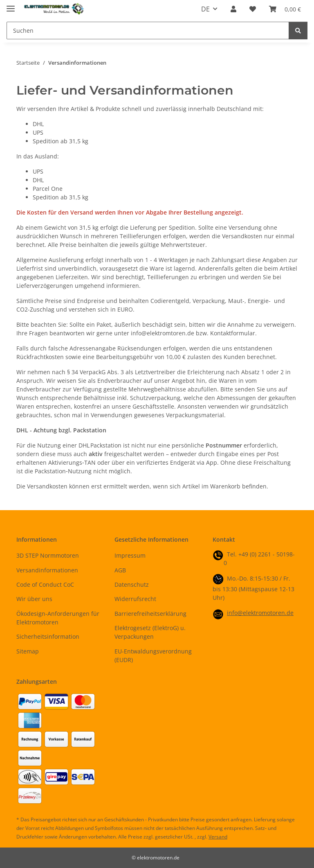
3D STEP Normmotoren (48, 555)
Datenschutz (132, 584)
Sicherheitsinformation (48, 636)
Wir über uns (34, 599)
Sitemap (28, 651)
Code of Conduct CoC (45, 584)
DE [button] (205, 9)
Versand (218, 837)
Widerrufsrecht (135, 599)
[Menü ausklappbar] (11, 5)
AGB (120, 570)
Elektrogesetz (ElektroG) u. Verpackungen (150, 632)
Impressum (130, 555)
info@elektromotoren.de (260, 613)
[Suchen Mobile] (148, 31)
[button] (233, 9)
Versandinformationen (47, 570)
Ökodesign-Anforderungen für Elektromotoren (58, 618)
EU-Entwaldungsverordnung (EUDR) (153, 656)
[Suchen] (298, 31)
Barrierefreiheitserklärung (150, 614)
